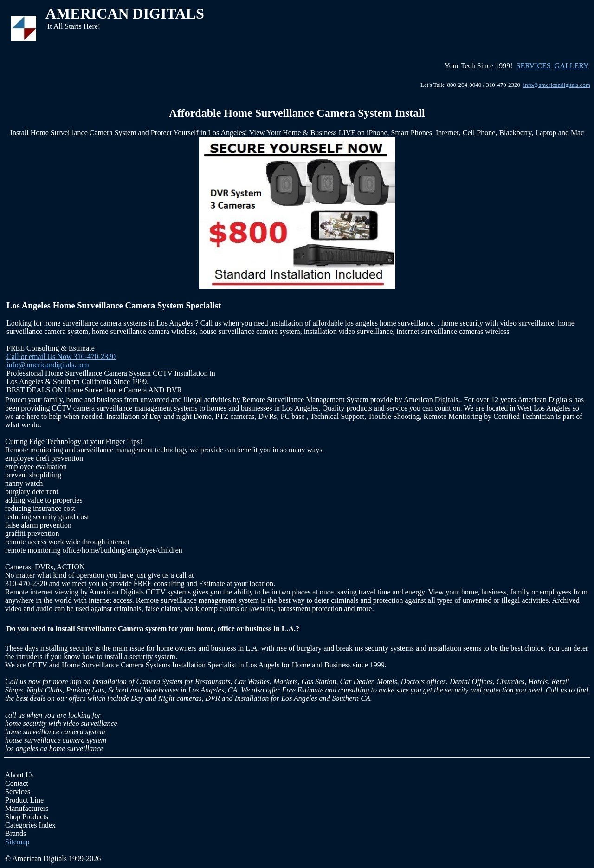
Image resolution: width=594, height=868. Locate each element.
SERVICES (534, 66)
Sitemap (17, 842)
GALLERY (571, 66)
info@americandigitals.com (557, 85)
